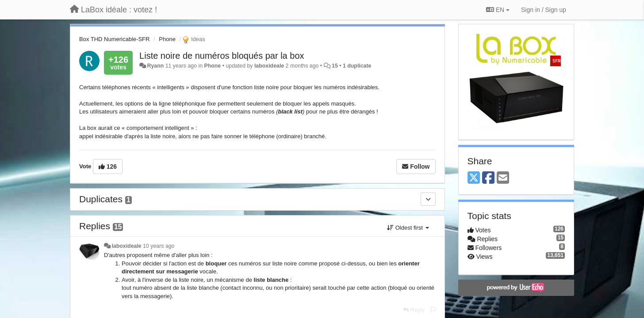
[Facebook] (488, 178)
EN (498, 10)
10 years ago (159, 246)
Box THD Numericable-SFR (114, 39)
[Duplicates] (428, 199)
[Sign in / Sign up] (544, 10)
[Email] (503, 178)
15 (335, 66)
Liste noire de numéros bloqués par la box (222, 56)
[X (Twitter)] (474, 178)
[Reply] (414, 310)
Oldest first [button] (408, 228)
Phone (167, 39)
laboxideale (269, 66)
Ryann (156, 66)
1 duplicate (357, 66)
